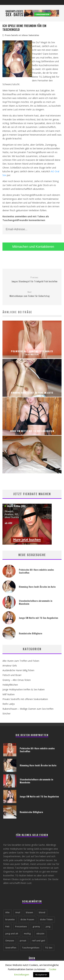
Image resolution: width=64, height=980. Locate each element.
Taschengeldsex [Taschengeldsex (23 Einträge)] (31, 948)
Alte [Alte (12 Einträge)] (8, 912)
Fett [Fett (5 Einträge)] (7, 927)
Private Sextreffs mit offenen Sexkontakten (22, 35)
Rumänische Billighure (31, 633)
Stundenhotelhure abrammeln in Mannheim (36, 602)
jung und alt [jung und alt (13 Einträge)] (12, 934)
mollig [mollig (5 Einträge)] (27, 934)
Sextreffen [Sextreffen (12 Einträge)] (11, 948)
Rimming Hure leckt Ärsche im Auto (37, 587)
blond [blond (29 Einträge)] (42, 912)
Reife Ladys (9, 704)
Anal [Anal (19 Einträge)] (18, 912)
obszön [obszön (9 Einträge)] (40, 934)
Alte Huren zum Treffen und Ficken (21, 661)
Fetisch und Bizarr (12, 675)
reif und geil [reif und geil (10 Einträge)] (39, 941)
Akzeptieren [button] (41, 975)
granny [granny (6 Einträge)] (36, 927)
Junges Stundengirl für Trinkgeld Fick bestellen (34, 280)
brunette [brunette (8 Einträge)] (10, 919)
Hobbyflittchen (10, 685)
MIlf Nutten (9, 694)
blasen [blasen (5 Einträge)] (30, 912)
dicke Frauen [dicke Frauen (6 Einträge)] (27, 919)
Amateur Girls (10, 666)
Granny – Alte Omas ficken (17, 680)
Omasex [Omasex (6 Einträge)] (10, 941)
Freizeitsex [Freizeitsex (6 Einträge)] (21, 927)
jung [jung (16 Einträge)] (48, 927)
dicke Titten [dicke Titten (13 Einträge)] (46, 919)
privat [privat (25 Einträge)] (23, 941)
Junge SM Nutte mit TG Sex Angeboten (38, 618)
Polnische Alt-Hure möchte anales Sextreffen (36, 571)
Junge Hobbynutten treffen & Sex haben (24, 689)
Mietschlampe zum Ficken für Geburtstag (30, 294)
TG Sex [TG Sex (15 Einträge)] (49, 948)
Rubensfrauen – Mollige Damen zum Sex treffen (28, 709)
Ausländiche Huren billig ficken (18, 670)
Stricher (6, 714)
